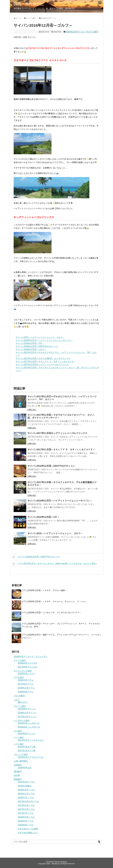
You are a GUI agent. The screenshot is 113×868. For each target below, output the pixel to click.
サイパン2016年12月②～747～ (30, 343)
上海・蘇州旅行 (21, 761)
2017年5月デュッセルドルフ (31, 740)
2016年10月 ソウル (27, 790)
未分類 (17, 775)
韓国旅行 (18, 779)
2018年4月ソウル (26, 821)
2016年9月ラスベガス (28, 663)
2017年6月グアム (26, 684)
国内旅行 (18, 771)
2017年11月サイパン (27, 717)
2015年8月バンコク (27, 734)
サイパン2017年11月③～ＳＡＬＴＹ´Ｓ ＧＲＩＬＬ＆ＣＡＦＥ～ (46, 361)
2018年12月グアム (26, 688)
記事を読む (32, 410)
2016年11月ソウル (26, 794)
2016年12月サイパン (75, 32)
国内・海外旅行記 (29, 4)
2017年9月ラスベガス (28, 667)
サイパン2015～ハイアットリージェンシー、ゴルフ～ (40, 337)
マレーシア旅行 (21, 754)
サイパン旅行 (92, 32)
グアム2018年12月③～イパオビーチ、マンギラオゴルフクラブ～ (51, 613)
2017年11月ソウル (26, 805)
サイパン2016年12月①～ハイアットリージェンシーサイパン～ (44, 340)
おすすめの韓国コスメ (28, 833)
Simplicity (63, 862)
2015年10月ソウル (26, 782)
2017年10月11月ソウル (28, 801)
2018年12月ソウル (26, 817)
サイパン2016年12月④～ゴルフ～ (31, 349)
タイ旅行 (18, 731)
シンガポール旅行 (22, 720)
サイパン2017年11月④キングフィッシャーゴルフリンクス (42, 364)
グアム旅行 (19, 677)
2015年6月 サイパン (27, 709)
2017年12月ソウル (26, 809)
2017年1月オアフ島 (27, 751)
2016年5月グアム (26, 680)
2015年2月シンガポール (29, 723)
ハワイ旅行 (19, 744)
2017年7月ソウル (26, 813)
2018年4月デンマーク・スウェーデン (31, 657)
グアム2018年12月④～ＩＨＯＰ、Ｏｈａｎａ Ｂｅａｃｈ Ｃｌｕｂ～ (54, 601)
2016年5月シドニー (27, 674)
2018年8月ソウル (26, 825)
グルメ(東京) (20, 696)
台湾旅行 (18, 765)
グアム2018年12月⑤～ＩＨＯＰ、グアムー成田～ (44, 590)
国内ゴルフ (23, 702)
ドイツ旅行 (19, 737)
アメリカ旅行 (20, 660)
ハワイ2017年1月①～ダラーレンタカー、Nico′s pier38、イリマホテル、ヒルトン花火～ (55, 564)
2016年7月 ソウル (26, 798)
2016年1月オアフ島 (27, 747)
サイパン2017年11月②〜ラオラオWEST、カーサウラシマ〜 (43, 358)
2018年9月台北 (25, 768)
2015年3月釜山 (25, 786)
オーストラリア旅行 (23, 671)
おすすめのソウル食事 (28, 829)
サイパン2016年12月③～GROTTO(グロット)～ (37, 346)
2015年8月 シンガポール (29, 727)
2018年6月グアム (26, 692)
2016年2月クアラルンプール (31, 757)
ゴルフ (17, 700)
